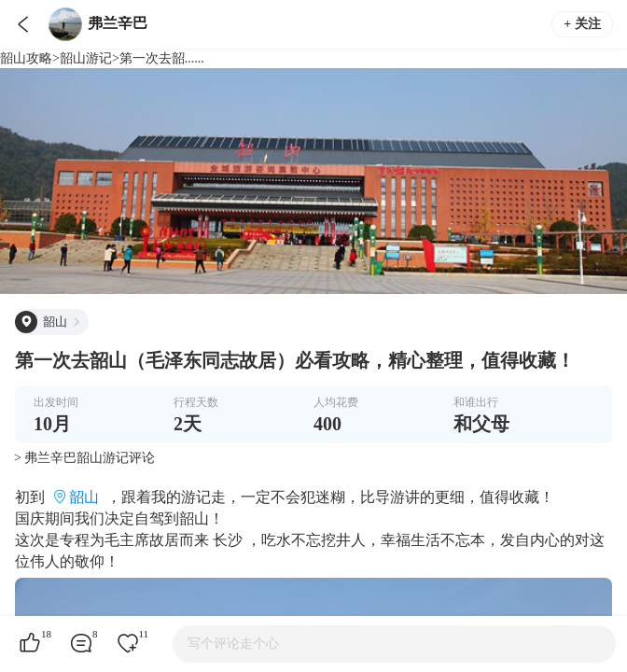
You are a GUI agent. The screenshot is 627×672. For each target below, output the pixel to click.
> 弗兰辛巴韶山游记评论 (84, 458)
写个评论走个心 (233, 644)
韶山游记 (86, 58)
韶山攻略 (26, 58)
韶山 (84, 497)
